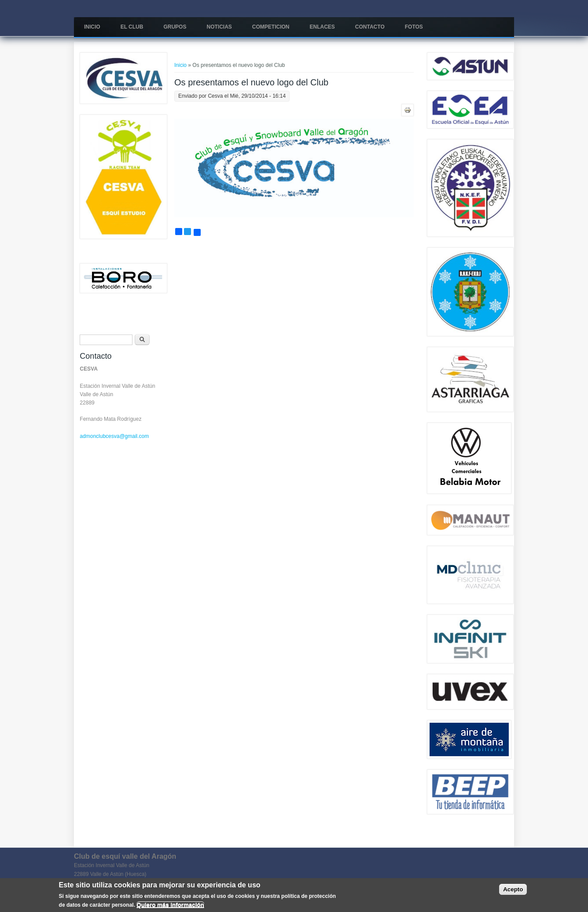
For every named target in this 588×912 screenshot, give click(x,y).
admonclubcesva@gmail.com (114, 436)
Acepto (513, 890)
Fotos (414, 27)
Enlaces (322, 27)
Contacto (370, 27)
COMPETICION (271, 27)
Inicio (92, 27)
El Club (132, 27)
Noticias (219, 27)
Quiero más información (170, 905)
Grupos (175, 27)
